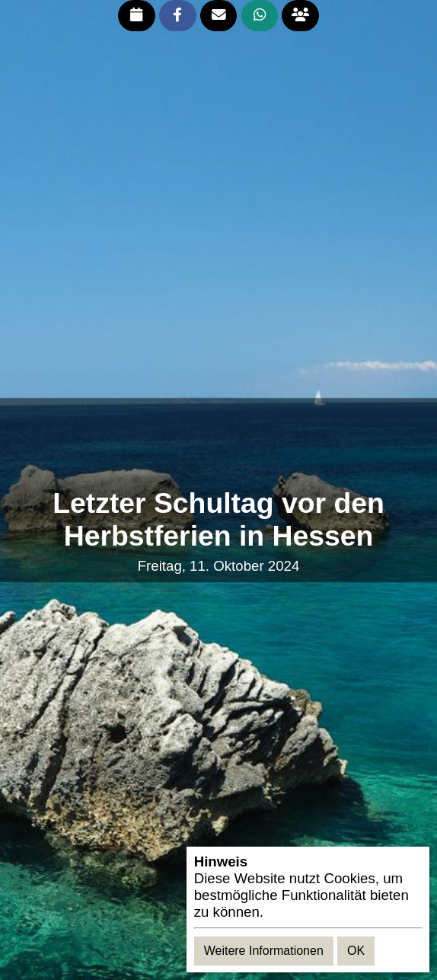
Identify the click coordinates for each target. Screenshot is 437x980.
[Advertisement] (218, 444)
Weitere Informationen (264, 951)
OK (356, 951)
